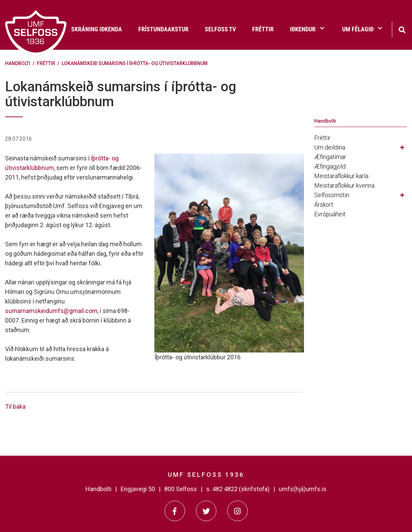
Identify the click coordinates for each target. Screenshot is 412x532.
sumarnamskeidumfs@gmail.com (51, 311)
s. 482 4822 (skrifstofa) (238, 489)
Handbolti (18, 63)
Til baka (15, 406)
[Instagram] (238, 511)
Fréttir (46, 63)
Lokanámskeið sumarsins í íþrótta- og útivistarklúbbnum (135, 63)
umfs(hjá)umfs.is (303, 489)
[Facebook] (175, 511)
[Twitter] (206, 511)
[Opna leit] (402, 29)
